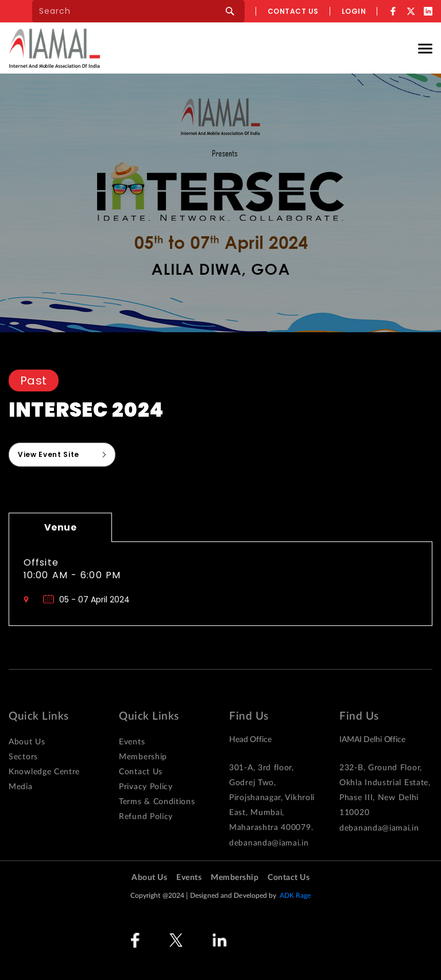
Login (354, 11)
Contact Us (141, 772)
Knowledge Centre (44, 772)
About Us (27, 742)
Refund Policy (146, 817)
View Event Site (49, 454)
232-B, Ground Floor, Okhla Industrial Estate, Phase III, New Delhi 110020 (385, 790)
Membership (143, 757)
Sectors (23, 757)
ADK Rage (295, 896)
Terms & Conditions (157, 802)
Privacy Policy (146, 787)
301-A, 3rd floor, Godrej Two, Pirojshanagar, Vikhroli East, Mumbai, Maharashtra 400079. (272, 798)
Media (21, 787)
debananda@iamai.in (269, 843)
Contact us (293, 11)
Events (132, 742)
